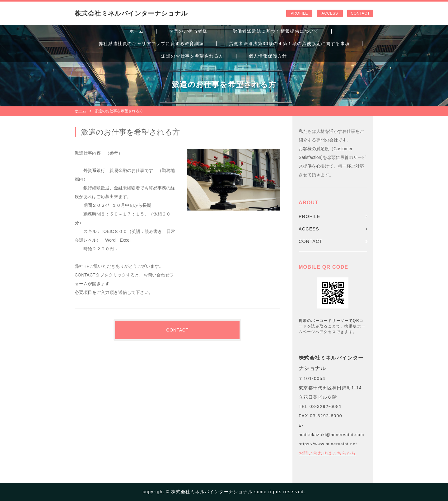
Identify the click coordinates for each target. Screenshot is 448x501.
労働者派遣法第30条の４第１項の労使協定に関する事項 (289, 44)
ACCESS (330, 13)
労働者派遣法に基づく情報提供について (276, 31)
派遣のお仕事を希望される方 (192, 56)
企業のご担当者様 (188, 31)
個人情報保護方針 (268, 56)
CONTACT (360, 13)
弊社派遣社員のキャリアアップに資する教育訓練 (151, 44)
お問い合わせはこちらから (327, 453)
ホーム (137, 31)
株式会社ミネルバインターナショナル (131, 13)
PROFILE (299, 13)
